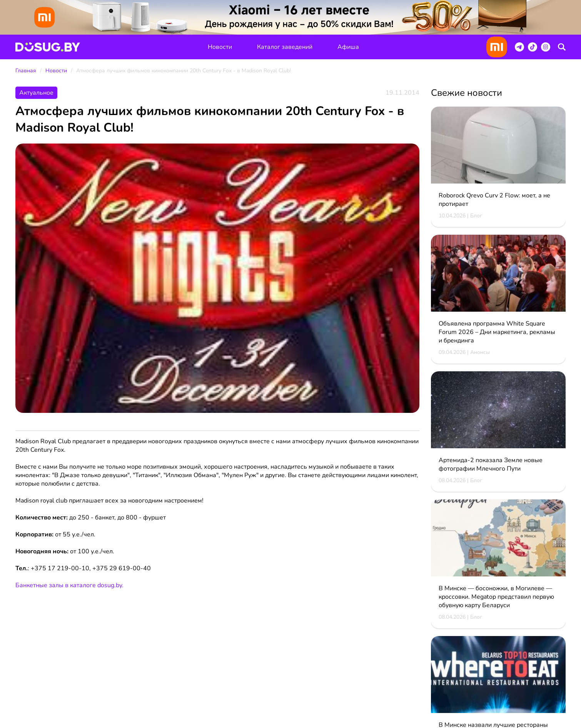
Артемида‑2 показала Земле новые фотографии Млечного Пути (491, 464)
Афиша (348, 47)
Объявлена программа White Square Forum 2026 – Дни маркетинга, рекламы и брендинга (497, 332)
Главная (26, 71)
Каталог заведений (285, 47)
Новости (220, 47)
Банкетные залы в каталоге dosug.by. (69, 585)
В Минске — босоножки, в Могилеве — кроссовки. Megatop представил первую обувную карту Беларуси (496, 597)
